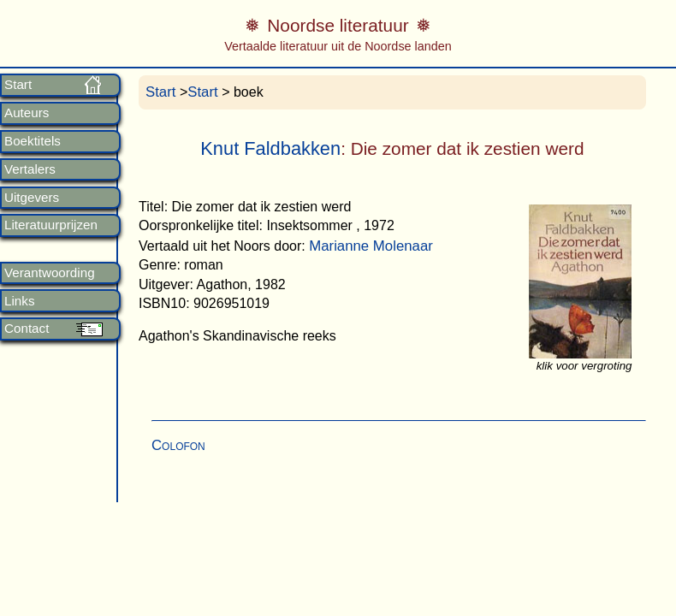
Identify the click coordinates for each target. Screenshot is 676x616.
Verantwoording (50, 273)
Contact (27, 329)
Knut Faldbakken (270, 148)
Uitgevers (32, 198)
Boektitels (33, 141)
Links (19, 301)
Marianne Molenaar (371, 246)
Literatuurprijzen (51, 225)
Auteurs (27, 113)
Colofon (178, 445)
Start (18, 85)
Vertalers (30, 169)
